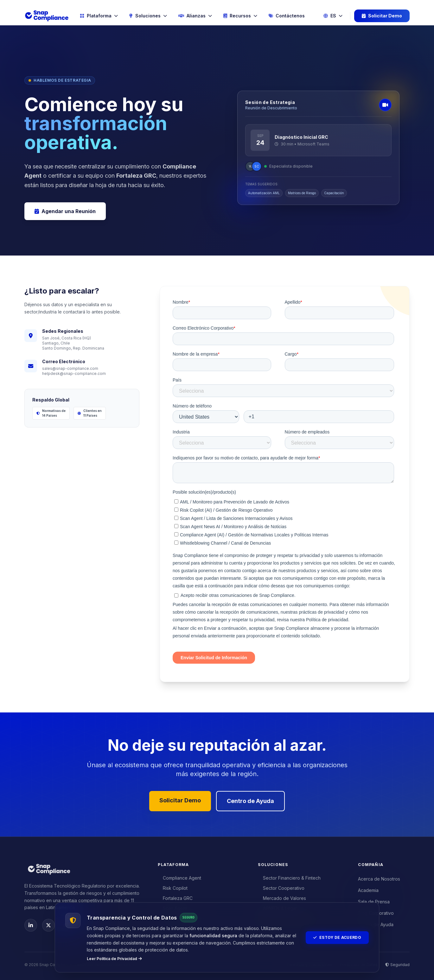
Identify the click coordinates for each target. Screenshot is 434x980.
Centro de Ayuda (250, 801)
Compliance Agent (179, 878)
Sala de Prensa (374, 902)
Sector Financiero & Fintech (289, 878)
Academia (368, 890)
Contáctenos (287, 16)
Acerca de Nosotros (379, 879)
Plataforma (99, 16)
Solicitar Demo (382, 16)
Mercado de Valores (282, 898)
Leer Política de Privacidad (114, 959)
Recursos (240, 16)
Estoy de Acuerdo (337, 937)
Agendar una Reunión (65, 211)
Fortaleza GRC (175, 898)
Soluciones (148, 16)
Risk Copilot (173, 888)
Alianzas (195, 16)
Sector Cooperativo (281, 888)
